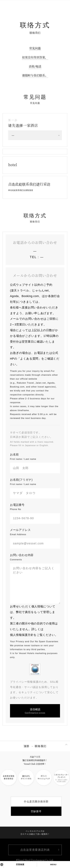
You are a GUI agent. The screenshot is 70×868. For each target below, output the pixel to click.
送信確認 (35, 711)
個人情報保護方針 (22, 635)
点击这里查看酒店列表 (35, 850)
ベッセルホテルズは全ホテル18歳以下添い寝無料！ (35, 832)
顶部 (27, 746)
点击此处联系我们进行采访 (29, 186)
